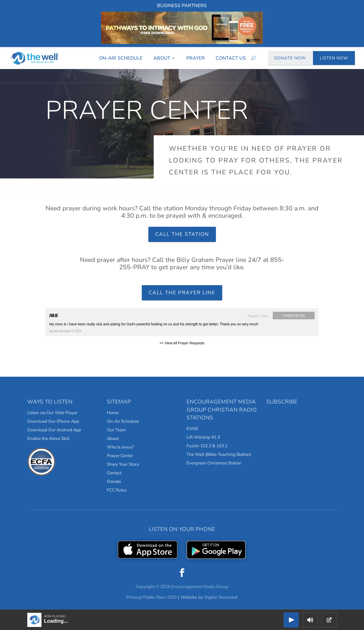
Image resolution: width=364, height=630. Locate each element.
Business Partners (182, 6)
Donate (114, 481)
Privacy (133, 597)
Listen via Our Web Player (52, 413)
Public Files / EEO (160, 597)
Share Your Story (123, 464)
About (162, 58)
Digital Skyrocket (221, 597)
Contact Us (231, 58)
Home (113, 413)
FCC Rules (117, 490)
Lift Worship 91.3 (203, 437)
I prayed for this (294, 316)
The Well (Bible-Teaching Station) (219, 454)
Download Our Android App (54, 430)
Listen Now (334, 58)
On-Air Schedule (121, 58)
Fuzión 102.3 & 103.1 (207, 446)
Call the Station (182, 234)
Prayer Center (120, 456)
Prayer (196, 58)
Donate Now (290, 58)
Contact (114, 473)
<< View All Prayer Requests (182, 343)
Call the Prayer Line (182, 293)
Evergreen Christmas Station (214, 463)
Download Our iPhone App (53, 421)
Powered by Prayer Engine (64, 351)
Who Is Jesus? (120, 447)
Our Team (116, 430)
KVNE (192, 429)
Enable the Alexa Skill (48, 438)
